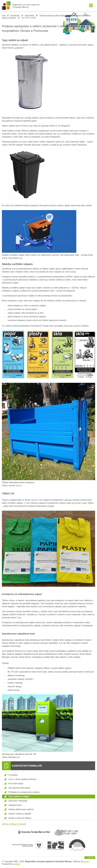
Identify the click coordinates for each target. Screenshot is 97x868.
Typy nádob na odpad (19, 796)
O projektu (13, 775)
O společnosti (15, 15)
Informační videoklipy (18, 801)
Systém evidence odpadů (20, 814)
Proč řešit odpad (16, 784)
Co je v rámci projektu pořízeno (22, 779)
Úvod (4, 15)
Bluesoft (84, 861)
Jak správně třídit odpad (19, 788)
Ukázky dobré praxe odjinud (21, 809)
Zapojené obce (15, 805)
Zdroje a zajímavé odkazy (20, 818)
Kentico (16, 864)
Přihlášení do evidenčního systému (24, 792)
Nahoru (91, 858)
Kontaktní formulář (27, 766)
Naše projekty (29, 15)
